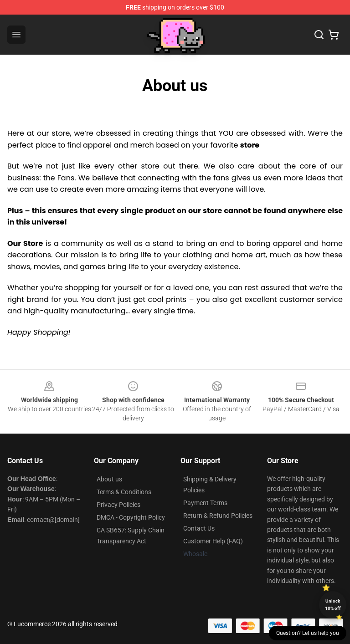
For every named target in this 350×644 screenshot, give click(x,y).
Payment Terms (205, 503)
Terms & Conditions (124, 492)
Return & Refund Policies (218, 516)
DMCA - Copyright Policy (131, 517)
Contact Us (199, 528)
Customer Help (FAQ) (213, 541)
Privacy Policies (118, 505)
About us (109, 479)
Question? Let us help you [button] (308, 633)
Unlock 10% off (333, 605)
